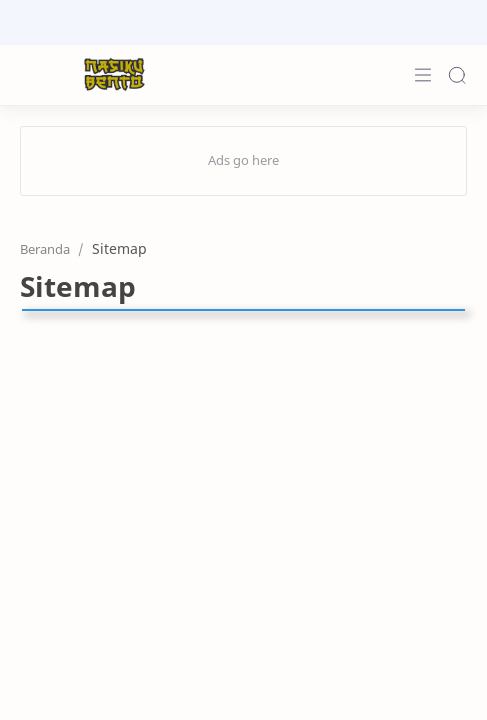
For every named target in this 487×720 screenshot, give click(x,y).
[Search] (457, 75)
